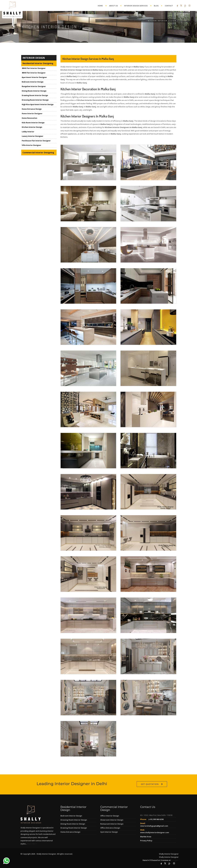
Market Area (146, 837)
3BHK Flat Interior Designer (34, 68)
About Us (114, 6)
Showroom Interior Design (112, 820)
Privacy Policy (146, 841)
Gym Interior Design (109, 832)
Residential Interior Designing (129, 21)
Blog (156, 6)
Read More (32, 844)
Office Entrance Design (110, 828)
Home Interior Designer (32, 114)
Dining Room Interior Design (34, 91)
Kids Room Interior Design (33, 123)
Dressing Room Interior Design (35, 100)
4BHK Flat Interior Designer (34, 73)
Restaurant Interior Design (112, 824)
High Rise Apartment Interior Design (38, 104)
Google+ (175, 860)
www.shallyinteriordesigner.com (155, 832)
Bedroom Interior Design (33, 82)
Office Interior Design (110, 816)
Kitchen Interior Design (32, 127)
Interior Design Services (136, 6)
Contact (169, 6)
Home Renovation (29, 118)
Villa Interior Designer (31, 145)
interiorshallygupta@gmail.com (154, 826)
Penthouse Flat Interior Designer (36, 141)
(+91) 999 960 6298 (156, 819)
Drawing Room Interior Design (35, 95)
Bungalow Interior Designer (34, 86)
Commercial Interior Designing (38, 152)
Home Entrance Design (32, 109)
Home (100, 6)
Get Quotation (150, 789)
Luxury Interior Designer (32, 136)
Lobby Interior (28, 132)
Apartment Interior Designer (34, 77)
